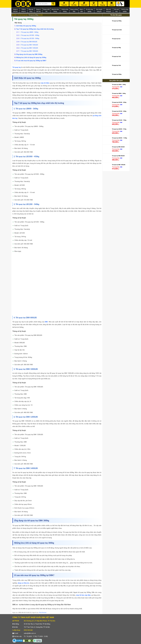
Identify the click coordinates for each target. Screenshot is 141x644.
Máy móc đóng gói (109, 10)
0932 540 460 (28, 630)
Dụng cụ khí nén (46, 10)
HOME (14, 15)
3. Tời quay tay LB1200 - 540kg (29, 38)
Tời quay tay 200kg (117, 74)
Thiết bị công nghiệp (125, 10)
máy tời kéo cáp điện (83, 595)
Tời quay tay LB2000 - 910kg (119, 129)
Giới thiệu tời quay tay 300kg (26, 26)
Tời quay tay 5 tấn (116, 57)
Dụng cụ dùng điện (74, 10)
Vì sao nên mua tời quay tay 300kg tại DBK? (31, 61)
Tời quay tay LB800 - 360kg (119, 93)
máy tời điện (45, 83)
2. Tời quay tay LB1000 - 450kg (29, 35)
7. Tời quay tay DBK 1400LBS (29, 51)
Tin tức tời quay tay (23, 15)
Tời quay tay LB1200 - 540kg (119, 111)
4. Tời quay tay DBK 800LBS (28, 42)
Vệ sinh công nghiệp (89, 10)
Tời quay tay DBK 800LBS (118, 156)
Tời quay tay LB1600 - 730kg (119, 120)
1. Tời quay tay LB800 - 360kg (29, 32)
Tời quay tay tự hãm (117, 30)
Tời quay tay (17, 67)
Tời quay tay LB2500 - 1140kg (119, 138)
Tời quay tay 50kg (116, 48)
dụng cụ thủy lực (23, 583)
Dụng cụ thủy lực (15, 10)
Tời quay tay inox (116, 39)
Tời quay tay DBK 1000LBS (119, 165)
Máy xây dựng (31, 10)
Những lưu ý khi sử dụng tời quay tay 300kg (31, 57)
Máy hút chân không (55, 10)
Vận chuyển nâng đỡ (99, 10)
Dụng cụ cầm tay (38, 10)
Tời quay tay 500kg (117, 21)
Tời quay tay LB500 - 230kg (119, 85)
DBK (46, 322)
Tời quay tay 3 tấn (116, 65)
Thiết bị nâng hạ (23, 10)
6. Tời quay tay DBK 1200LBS (29, 48)
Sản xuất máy (116, 10)
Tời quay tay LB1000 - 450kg (119, 102)
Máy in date (82, 10)
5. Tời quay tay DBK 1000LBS (29, 45)
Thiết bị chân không (65, 10)
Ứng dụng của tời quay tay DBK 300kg (29, 54)
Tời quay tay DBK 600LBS (118, 147)
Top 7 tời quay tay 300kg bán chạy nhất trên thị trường (35, 29)
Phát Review (43, 612)
